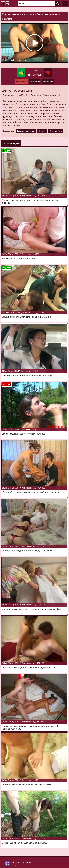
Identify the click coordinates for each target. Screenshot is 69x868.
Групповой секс (26, 131)
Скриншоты (35, 81)
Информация (22, 81)
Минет (42, 131)
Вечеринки (56, 131)
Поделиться (48, 81)
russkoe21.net (25, 862)
